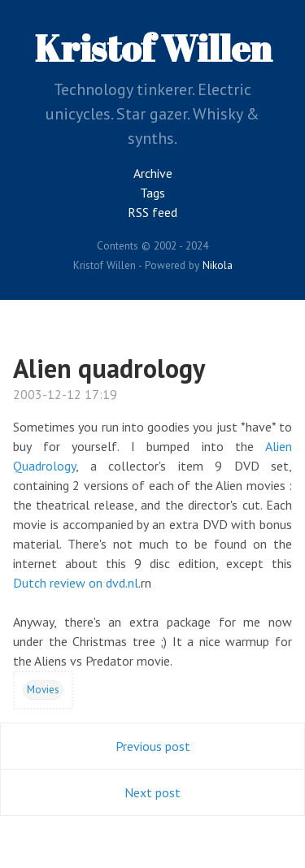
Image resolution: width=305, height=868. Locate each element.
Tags (152, 193)
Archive (153, 173)
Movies (43, 689)
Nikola (218, 265)
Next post (152, 792)
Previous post (153, 746)
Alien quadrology (109, 368)
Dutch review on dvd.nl (76, 583)
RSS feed (152, 212)
